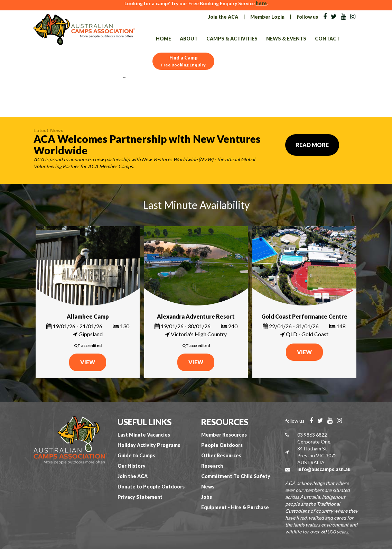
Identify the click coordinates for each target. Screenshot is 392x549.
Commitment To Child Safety (236, 476)
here (261, 3)
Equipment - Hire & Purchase (235, 507)
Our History (132, 466)
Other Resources (221, 455)
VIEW (88, 362)
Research (212, 466)
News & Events (286, 39)
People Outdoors (222, 445)
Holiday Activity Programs (149, 445)
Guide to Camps (136, 455)
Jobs (207, 497)
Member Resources (224, 435)
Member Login (267, 17)
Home (164, 39)
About (189, 39)
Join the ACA (223, 17)
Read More (312, 145)
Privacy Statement (140, 497)
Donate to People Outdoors (151, 487)
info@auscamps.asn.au (324, 469)
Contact (327, 39)
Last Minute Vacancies (144, 435)
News (208, 487)
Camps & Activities (232, 39)
